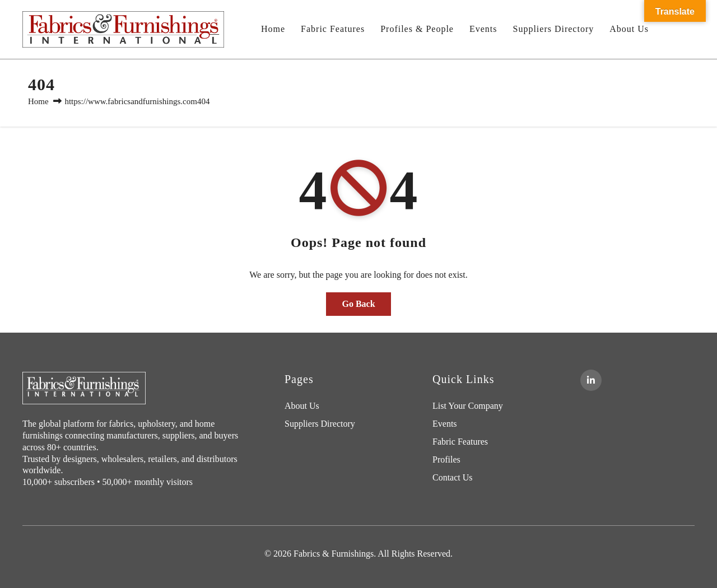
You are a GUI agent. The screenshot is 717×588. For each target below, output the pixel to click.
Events (483, 29)
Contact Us (453, 477)
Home (273, 29)
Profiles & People (417, 29)
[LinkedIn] (591, 380)
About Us (629, 29)
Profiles (446, 459)
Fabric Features (333, 29)
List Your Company (468, 406)
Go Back (358, 304)
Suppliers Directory (553, 29)
